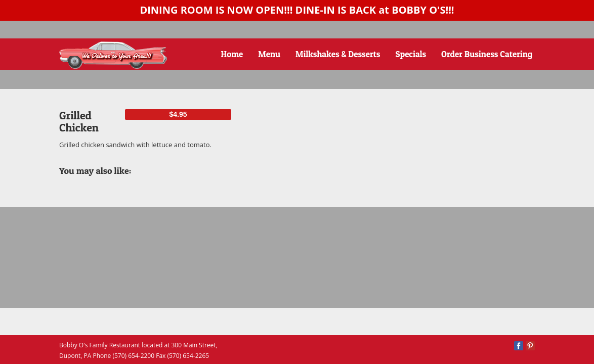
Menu (269, 54)
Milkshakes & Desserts (338, 54)
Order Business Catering (487, 54)
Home (232, 54)
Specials (411, 54)
